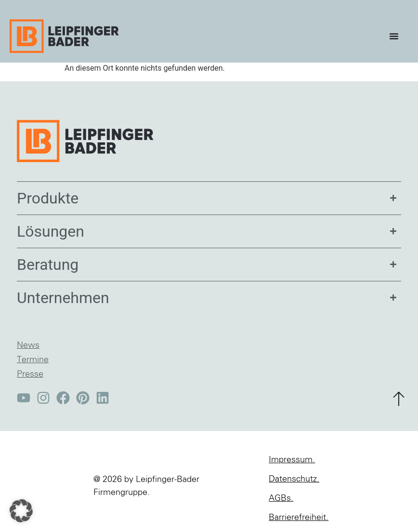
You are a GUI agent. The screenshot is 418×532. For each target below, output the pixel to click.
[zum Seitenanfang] (399, 399)
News (28, 345)
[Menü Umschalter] (396, 36)
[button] (21, 511)
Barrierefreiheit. (299, 518)
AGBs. (281, 498)
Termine (33, 360)
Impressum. (292, 460)
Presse (30, 374)
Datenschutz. (294, 479)
